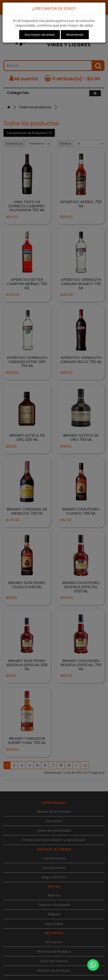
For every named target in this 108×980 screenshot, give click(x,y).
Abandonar (75, 35)
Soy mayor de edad (40, 35)
